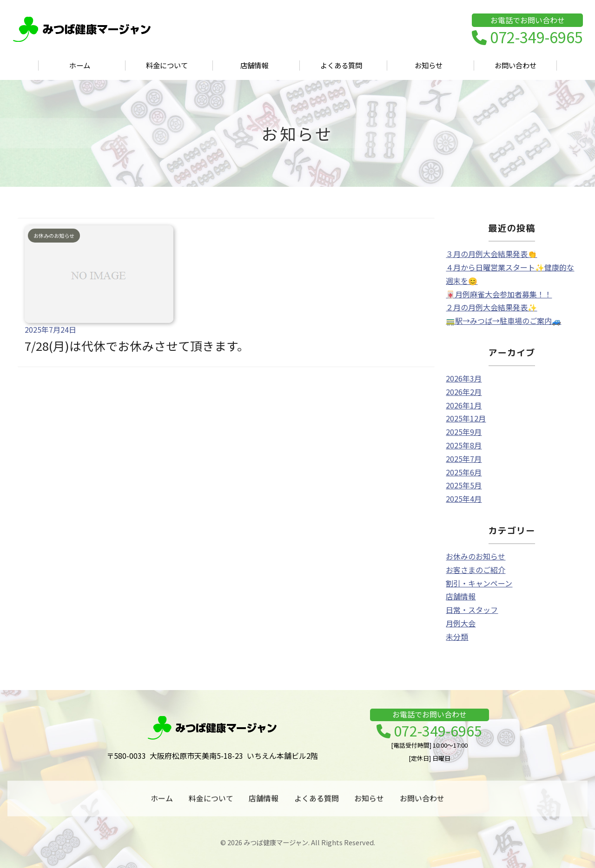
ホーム (80, 65)
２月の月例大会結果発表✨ (491, 307)
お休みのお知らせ (476, 556)
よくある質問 (341, 65)
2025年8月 (464, 445)
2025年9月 (464, 432)
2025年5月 (464, 485)
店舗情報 (254, 65)
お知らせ (429, 65)
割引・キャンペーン (479, 583)
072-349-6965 (527, 38)
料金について (167, 65)
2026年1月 (464, 405)
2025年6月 (464, 472)
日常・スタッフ (472, 610)
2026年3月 (464, 378)
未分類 (457, 637)
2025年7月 (464, 459)
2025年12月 (466, 418)
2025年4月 (464, 499)
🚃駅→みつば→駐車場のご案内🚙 (503, 321)
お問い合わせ (516, 65)
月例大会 (461, 623)
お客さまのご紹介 (476, 570)
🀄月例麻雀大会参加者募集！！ (499, 294)
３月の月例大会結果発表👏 (491, 254)
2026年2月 (464, 392)
